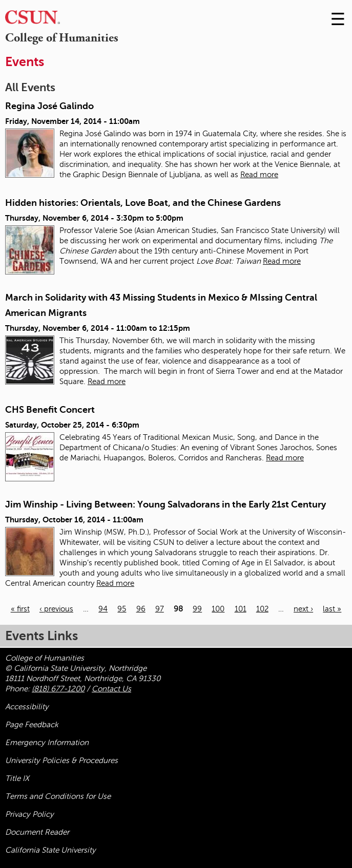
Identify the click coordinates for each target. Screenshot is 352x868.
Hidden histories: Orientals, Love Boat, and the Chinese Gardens (143, 203)
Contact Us (111, 689)
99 (197, 609)
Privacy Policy (29, 814)
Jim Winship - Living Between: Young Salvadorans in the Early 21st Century (165, 504)
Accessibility (27, 707)
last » (332, 609)
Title (17, 778)
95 (122, 609)
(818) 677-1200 (58, 689)
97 (160, 609)
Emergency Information (47, 743)
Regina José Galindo (49, 106)
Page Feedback (32, 725)
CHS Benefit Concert (50, 410)
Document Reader (37, 832)
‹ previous (56, 609)
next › (303, 609)
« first (20, 609)
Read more (259, 175)
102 (262, 609)
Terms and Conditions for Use (58, 796)
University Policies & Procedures (61, 760)
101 (241, 609)
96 (141, 609)
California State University (50, 850)
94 (103, 609)
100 (218, 609)
